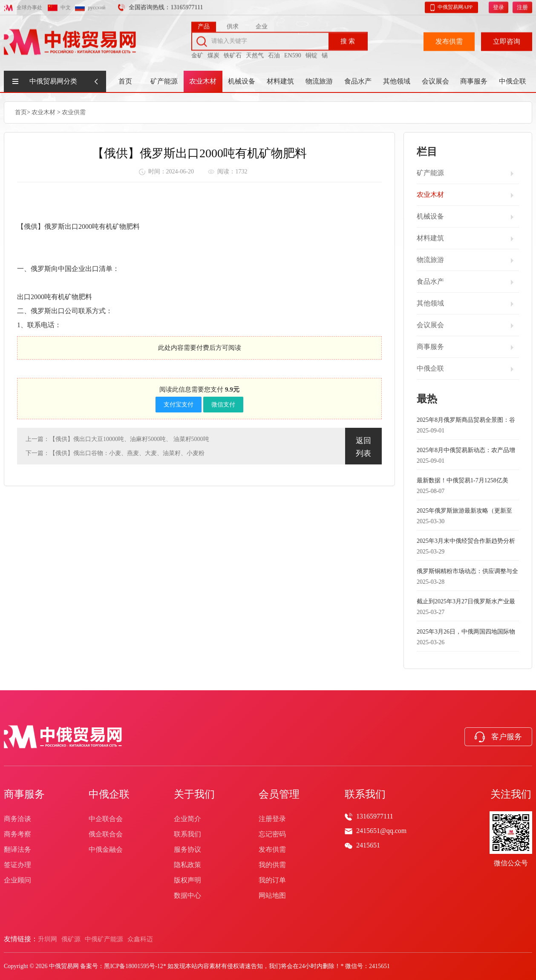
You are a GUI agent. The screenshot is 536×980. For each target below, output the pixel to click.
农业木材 (203, 81)
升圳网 (48, 939)
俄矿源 (71, 939)
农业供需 (74, 112)
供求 (233, 24)
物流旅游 (319, 81)
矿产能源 (164, 81)
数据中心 (187, 895)
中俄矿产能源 (104, 939)
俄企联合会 (106, 834)
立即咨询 (507, 39)
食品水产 (358, 81)
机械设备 (242, 81)
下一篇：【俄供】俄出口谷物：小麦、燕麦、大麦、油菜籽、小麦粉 (115, 453)
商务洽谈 (17, 819)
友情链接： (21, 939)
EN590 (293, 53)
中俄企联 (513, 81)
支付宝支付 (179, 404)
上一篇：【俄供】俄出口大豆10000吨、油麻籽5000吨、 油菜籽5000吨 (117, 439)
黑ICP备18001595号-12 (133, 966)
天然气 (255, 53)
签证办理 (17, 865)
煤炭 (213, 53)
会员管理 (279, 794)
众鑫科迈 (140, 939)
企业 (262, 24)
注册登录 (272, 819)
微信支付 (223, 404)
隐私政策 (187, 865)
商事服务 (474, 81)
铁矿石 (233, 53)
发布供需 (449, 39)
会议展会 (435, 81)
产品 (204, 24)
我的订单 (272, 880)
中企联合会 (106, 819)
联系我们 (187, 834)
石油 (274, 53)
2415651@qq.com (381, 831)
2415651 (368, 845)
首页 (125, 81)
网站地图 (272, 895)
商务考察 (17, 834)
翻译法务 (17, 849)
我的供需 (272, 865)
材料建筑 (280, 81)
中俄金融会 (106, 849)
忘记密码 (272, 834)
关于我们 (194, 794)
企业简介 (187, 819)
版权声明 (187, 880)
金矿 (197, 53)
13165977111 (375, 816)
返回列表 (363, 447)
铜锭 (311, 53)
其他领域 (397, 81)
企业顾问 (17, 880)
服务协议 (187, 849)
